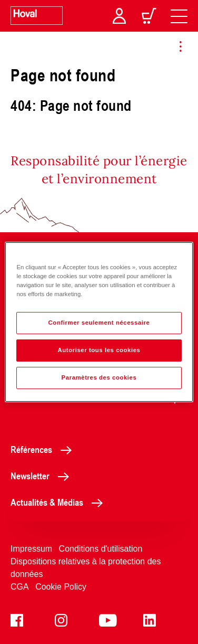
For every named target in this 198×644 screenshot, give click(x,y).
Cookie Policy (61, 587)
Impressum (31, 549)
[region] (99, 322)
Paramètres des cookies (99, 377)
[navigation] (179, 16)
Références (44, 449)
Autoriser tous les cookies (99, 350)
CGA (20, 587)
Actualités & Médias (60, 502)
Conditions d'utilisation (101, 549)
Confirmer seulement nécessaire (99, 323)
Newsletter (43, 476)
